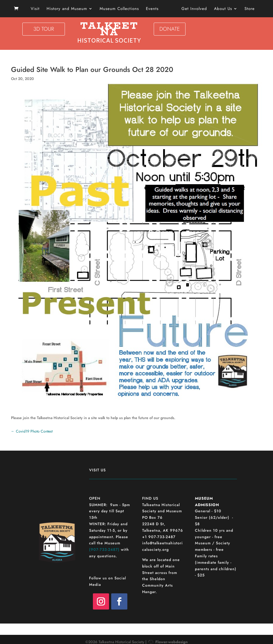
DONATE (170, 29)
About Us (221, 9)
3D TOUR (44, 29)
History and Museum (69, 9)
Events (154, 9)
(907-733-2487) (104, 549)
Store (248, 9)
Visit (37, 9)
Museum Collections (121, 9)
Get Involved (192, 9)
